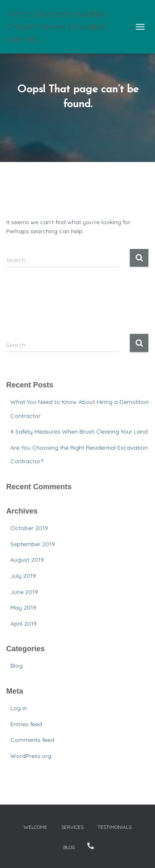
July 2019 (23, 576)
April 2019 (24, 624)
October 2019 (29, 528)
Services (72, 827)
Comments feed (32, 740)
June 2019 (24, 592)
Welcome (35, 827)
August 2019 (27, 560)
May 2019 (23, 608)
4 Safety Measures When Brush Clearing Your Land (79, 432)
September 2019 (33, 544)
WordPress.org (31, 756)
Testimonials (114, 827)
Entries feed (26, 724)
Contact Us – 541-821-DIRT (91, 846)
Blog (17, 666)
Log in (19, 708)
